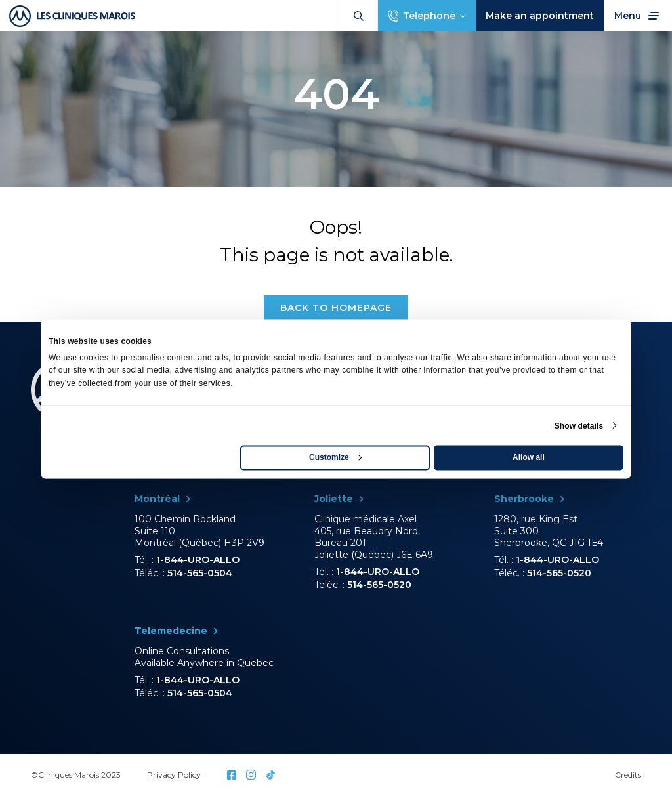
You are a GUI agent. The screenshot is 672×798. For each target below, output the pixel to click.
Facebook (232, 775)
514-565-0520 (379, 585)
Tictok (271, 775)
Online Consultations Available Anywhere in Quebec (204, 657)
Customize (335, 457)
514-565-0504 (200, 573)
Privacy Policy (174, 775)
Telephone (429, 16)
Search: (359, 16)
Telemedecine (171, 631)
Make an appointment (540, 16)
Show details (579, 425)
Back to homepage (336, 308)
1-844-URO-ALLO (198, 560)
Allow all (529, 457)
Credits (628, 775)
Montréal (157, 499)
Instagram (251, 775)
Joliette (334, 499)
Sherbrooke (524, 499)
